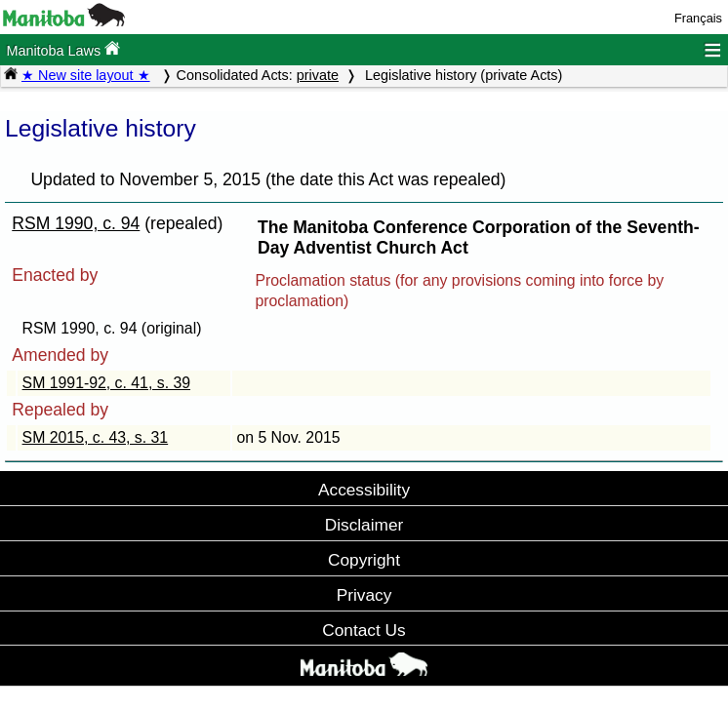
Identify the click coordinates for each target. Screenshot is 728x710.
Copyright (364, 560)
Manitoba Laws (63, 49)
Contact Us (364, 630)
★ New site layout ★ (86, 75)
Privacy (364, 595)
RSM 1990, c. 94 (76, 223)
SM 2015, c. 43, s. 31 (96, 437)
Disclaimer (364, 525)
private (318, 75)
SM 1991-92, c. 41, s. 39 (106, 383)
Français (698, 18)
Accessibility (364, 490)
